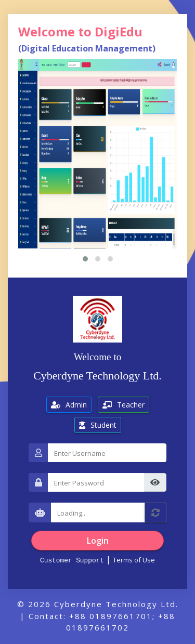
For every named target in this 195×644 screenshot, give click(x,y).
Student (98, 425)
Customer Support (72, 560)
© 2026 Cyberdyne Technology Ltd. (98, 604)
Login (98, 541)
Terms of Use (134, 560)
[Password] (96, 482)
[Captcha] (98, 512)
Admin (69, 405)
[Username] (107, 453)
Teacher (123, 405)
